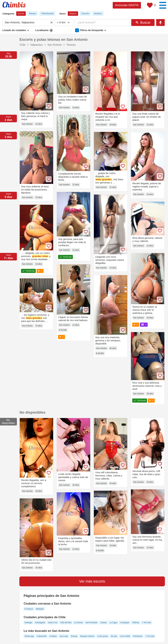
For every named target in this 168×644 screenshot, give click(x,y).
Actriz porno (103, 636)
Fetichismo (138, 636)
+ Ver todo (146, 622)
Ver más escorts (92, 581)
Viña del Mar (66, 622)
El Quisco (29, 609)
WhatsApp (29, 636)
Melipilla (40, 609)
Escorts (21, 13)
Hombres (98, 13)
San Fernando (92, 622)
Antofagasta (40, 622)
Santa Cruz (53, 622)
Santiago (28, 622)
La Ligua (113, 622)
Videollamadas (47, 13)
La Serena (78, 622)
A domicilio (42, 636)
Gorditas (53, 636)
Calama (103, 622)
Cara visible (125, 636)
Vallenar (136, 622)
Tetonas (74, 636)
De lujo (114, 636)
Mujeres (73, 13)
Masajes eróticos (87, 636)
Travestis (85, 13)
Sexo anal (64, 636)
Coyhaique (125, 622)
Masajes (33, 13)
